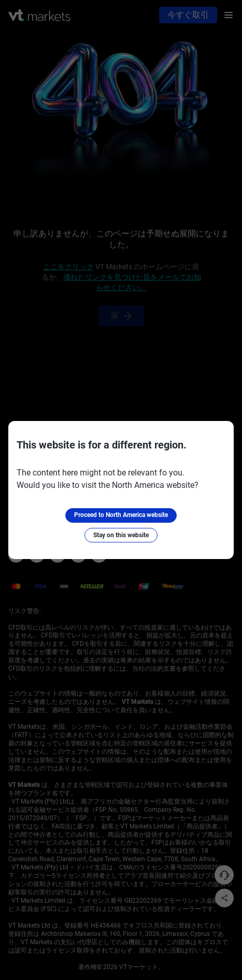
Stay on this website (121, 535)
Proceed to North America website (121, 515)
